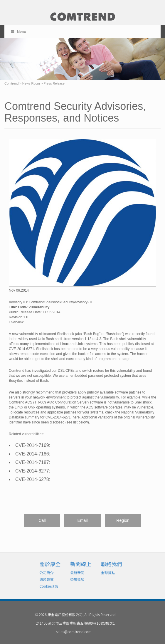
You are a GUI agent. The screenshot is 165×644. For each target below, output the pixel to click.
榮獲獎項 (77, 579)
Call (42, 520)
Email (82, 520)
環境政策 (47, 579)
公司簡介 (47, 572)
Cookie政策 (49, 586)
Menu (18, 31)
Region (123, 520)
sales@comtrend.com (74, 632)
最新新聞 (77, 572)
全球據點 (108, 572)
